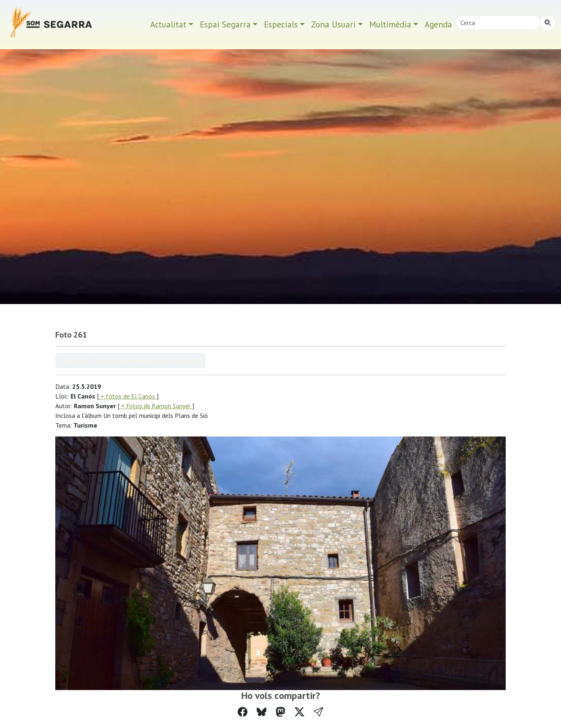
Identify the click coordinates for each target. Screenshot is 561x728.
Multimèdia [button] (390, 24)
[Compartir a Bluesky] (262, 712)
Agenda (438, 24)
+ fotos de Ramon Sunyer (156, 406)
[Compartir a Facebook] (243, 712)
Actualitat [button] (168, 24)
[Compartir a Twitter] (299, 712)
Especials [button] (281, 24)
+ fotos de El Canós (128, 396)
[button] (318, 712)
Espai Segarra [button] (225, 24)
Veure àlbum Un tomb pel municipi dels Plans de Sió (130, 361)
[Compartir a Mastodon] (280, 712)
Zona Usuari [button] (333, 24)
